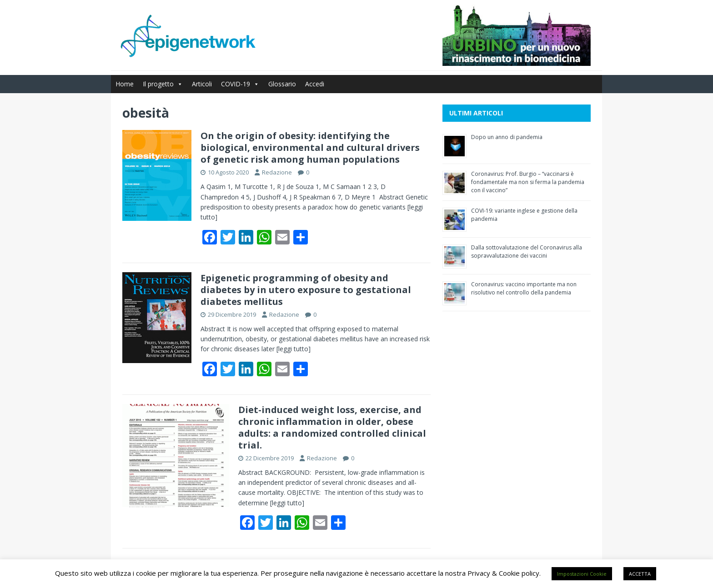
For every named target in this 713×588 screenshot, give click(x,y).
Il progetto (163, 84)
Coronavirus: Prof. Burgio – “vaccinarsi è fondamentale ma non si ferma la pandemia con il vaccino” (528, 182)
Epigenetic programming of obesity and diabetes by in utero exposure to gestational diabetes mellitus (306, 290)
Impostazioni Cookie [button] (582, 574)
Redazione (277, 172)
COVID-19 (240, 84)
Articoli (202, 84)
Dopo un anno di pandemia (507, 137)
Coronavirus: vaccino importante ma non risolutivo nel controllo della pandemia (524, 288)
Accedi (315, 84)
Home (125, 84)
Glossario (282, 84)
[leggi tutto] (294, 349)
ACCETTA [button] (640, 574)
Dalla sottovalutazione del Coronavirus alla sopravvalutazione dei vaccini (527, 252)
